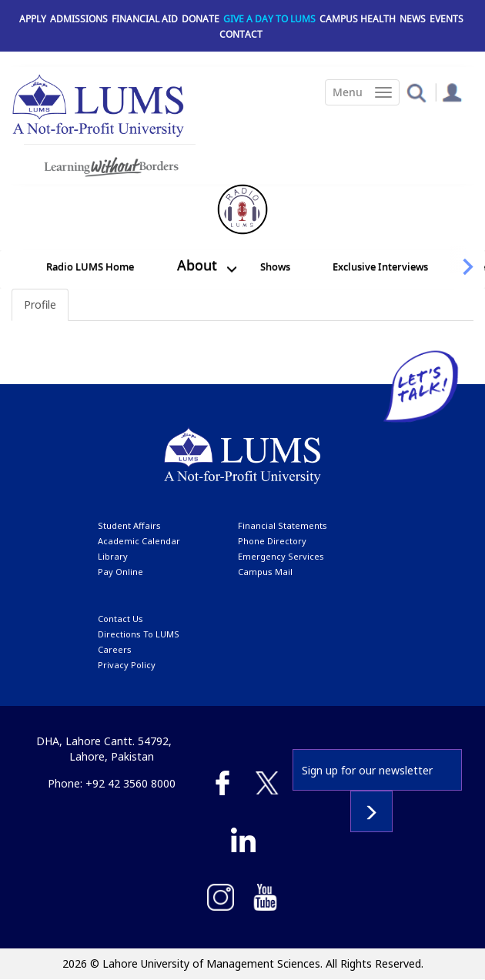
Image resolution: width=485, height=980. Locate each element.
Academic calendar (139, 541)
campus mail (265, 572)
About (197, 265)
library (113, 556)
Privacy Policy (127, 665)
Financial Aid (145, 19)
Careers (115, 649)
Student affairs (129, 525)
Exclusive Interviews (380, 266)
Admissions (79, 19)
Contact (241, 34)
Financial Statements (283, 525)
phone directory (272, 541)
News (413, 19)
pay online (120, 572)
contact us (120, 619)
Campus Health (358, 19)
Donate (201, 19)
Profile (40, 304)
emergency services (281, 556)
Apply (33, 19)
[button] (416, 92)
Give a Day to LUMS (269, 19)
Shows (275, 266)
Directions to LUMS (139, 634)
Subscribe (371, 811)
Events (447, 19)
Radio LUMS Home (90, 266)
